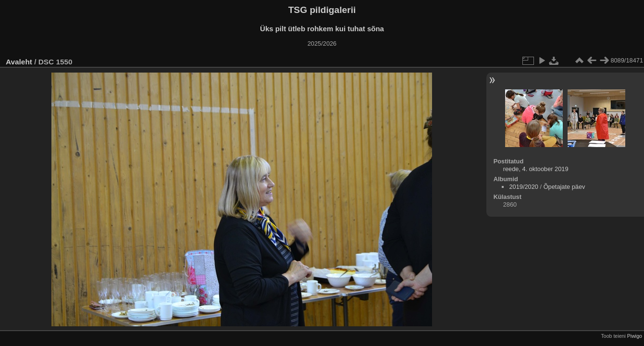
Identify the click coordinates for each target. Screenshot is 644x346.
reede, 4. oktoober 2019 (536, 169)
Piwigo (635, 336)
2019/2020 (524, 187)
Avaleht (19, 62)
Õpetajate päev (564, 187)
